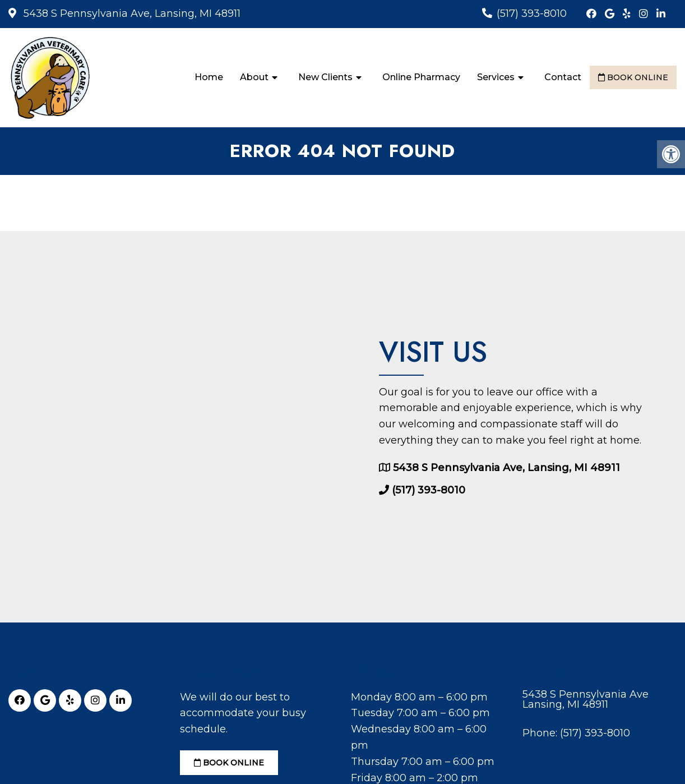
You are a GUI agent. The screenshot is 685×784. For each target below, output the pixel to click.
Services (496, 77)
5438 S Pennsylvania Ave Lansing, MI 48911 (586, 699)
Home (209, 77)
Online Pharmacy (421, 77)
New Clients (325, 77)
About (254, 77)
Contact (563, 77)
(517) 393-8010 (532, 13)
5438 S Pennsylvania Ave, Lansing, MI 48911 (131, 13)
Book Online (633, 77)
